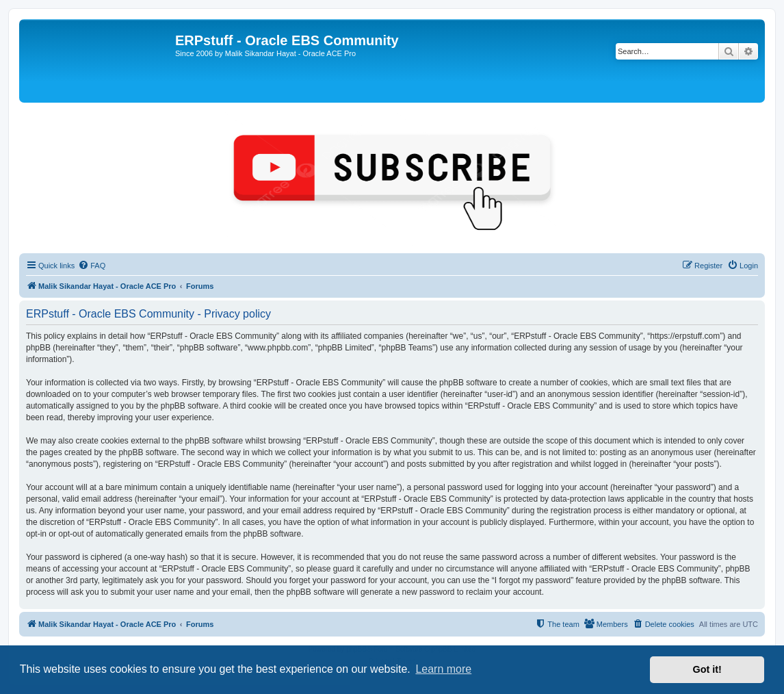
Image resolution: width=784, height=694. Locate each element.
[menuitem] (92, 266)
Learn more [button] (443, 669)
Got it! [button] (707, 669)
